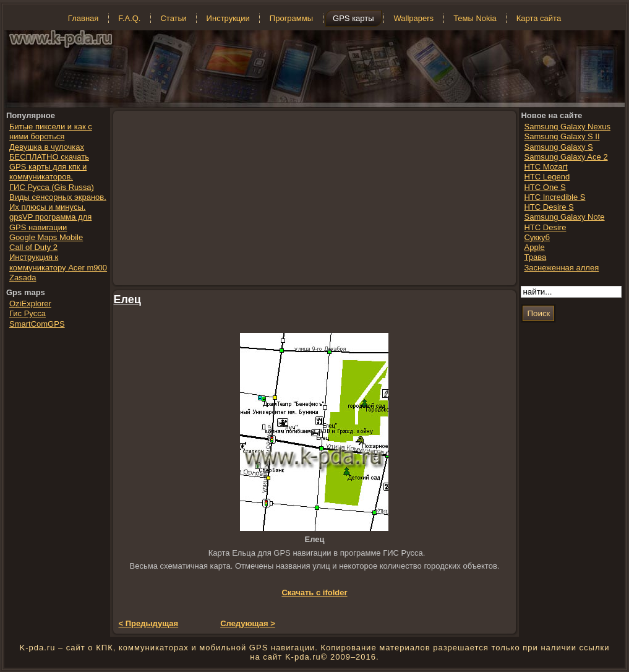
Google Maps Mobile (46, 237)
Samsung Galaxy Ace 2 (566, 157)
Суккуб (537, 237)
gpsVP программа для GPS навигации (50, 222)
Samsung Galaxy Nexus (567, 127)
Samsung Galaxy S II (562, 136)
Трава (535, 257)
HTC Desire (545, 227)
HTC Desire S (549, 207)
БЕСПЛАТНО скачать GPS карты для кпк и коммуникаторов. (49, 167)
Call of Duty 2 (33, 247)
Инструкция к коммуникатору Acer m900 (58, 262)
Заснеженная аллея (561, 268)
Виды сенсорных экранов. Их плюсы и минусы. (58, 202)
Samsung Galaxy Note (564, 217)
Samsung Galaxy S (558, 147)
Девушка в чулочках (47, 147)
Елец (127, 299)
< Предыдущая (149, 623)
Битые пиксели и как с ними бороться (51, 131)
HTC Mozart (546, 167)
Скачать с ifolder (314, 592)
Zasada (23, 278)
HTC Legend (547, 177)
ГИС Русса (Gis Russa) (52, 187)
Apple (534, 247)
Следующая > (248, 623)
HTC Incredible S (554, 197)
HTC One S (545, 187)
